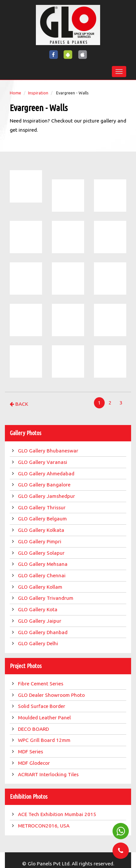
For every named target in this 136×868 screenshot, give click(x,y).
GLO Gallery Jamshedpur (47, 496)
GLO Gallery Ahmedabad (47, 474)
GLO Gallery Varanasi (43, 462)
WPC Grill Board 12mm (45, 740)
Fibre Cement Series (42, 684)
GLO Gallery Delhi (39, 643)
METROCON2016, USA (44, 826)
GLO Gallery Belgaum (43, 519)
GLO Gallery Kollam (41, 587)
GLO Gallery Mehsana (43, 564)
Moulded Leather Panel (45, 718)
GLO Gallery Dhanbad (43, 632)
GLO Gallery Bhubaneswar (49, 451)
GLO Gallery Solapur (42, 553)
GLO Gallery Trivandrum (46, 598)
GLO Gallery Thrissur (42, 508)
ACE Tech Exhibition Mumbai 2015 (58, 814)
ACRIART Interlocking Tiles (49, 774)
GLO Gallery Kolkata (42, 530)
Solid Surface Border (42, 706)
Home (15, 93)
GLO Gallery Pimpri (40, 541)
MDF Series (31, 752)
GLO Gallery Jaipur (40, 621)
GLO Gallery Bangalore (45, 485)
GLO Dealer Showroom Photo (52, 695)
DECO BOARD (34, 729)
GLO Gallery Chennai (42, 575)
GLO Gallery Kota (38, 609)
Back (19, 404)
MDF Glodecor (35, 763)
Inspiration (38, 93)
